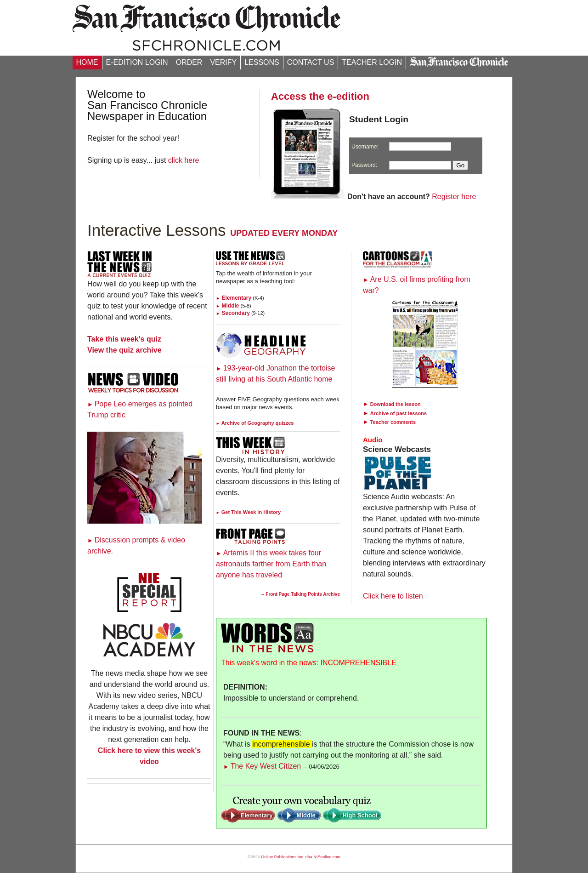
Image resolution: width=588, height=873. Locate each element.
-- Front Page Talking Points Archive (301, 594)
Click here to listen (393, 596)
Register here (454, 197)
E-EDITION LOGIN (137, 62)
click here (184, 160)
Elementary (234, 298)
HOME (87, 62)
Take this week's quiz (124, 339)
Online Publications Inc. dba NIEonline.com (301, 857)
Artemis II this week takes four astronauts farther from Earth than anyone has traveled (271, 564)
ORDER (189, 62)
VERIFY (223, 62)
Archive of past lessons (399, 413)
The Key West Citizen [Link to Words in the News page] (262, 766)
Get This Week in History (248, 512)
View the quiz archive (124, 350)
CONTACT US (311, 62)
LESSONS (262, 62)
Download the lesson (396, 404)
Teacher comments (393, 422)
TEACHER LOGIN (372, 62)
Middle (228, 306)
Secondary (233, 313)
